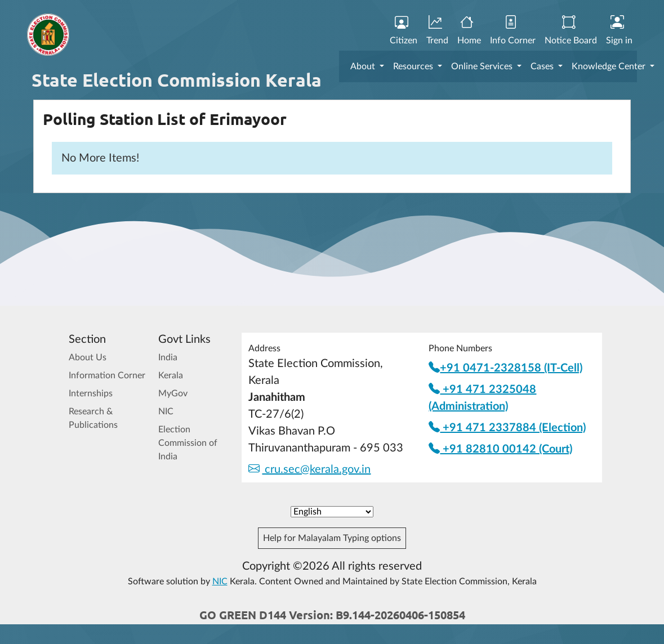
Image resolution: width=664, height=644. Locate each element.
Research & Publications (93, 418)
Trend (437, 31)
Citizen (404, 31)
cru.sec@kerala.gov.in (309, 469)
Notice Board (571, 31)
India (168, 357)
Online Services (483, 66)
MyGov (173, 393)
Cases (543, 66)
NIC (166, 412)
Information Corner (107, 375)
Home (469, 31)
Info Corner (513, 31)
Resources (414, 66)
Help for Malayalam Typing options (332, 538)
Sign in (619, 31)
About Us (88, 357)
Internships (91, 393)
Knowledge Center (610, 66)
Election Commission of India (188, 443)
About (364, 66)
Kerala (171, 375)
